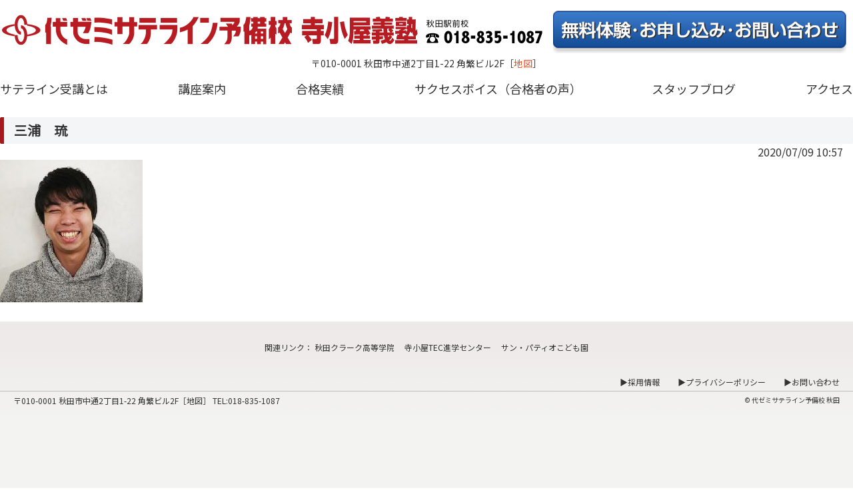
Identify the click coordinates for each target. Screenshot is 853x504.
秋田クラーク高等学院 (355, 347)
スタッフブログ (694, 89)
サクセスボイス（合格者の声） (498, 89)
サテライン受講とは (54, 89)
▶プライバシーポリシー (722, 382)
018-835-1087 (254, 400)
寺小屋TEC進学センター (448, 347)
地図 (523, 63)
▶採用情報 (640, 382)
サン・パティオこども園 (545, 347)
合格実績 (320, 89)
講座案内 (202, 89)
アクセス (829, 89)
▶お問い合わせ (812, 382)
